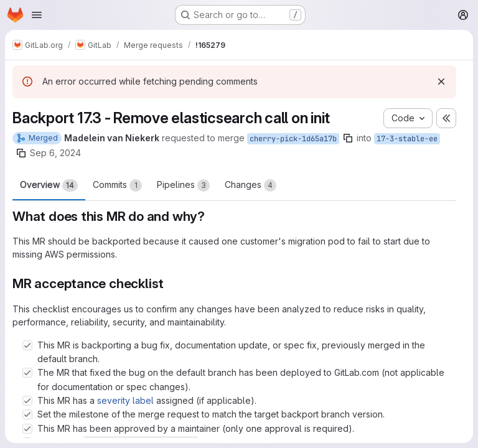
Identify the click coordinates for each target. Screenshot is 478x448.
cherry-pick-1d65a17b (293, 139)
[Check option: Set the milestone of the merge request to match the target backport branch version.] (27, 414)
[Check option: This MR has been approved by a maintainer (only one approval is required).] (27, 429)
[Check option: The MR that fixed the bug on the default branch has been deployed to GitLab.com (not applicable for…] (27, 373)
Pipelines (183, 185)
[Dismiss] (441, 82)
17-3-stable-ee (407, 139)
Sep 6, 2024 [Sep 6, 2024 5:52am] (55, 153)
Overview (49, 185)
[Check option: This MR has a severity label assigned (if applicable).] (27, 401)
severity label (125, 400)
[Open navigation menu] (37, 15)
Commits (117, 185)
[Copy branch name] (348, 138)
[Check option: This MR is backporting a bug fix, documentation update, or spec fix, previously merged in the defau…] (27, 345)
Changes (251, 185)
